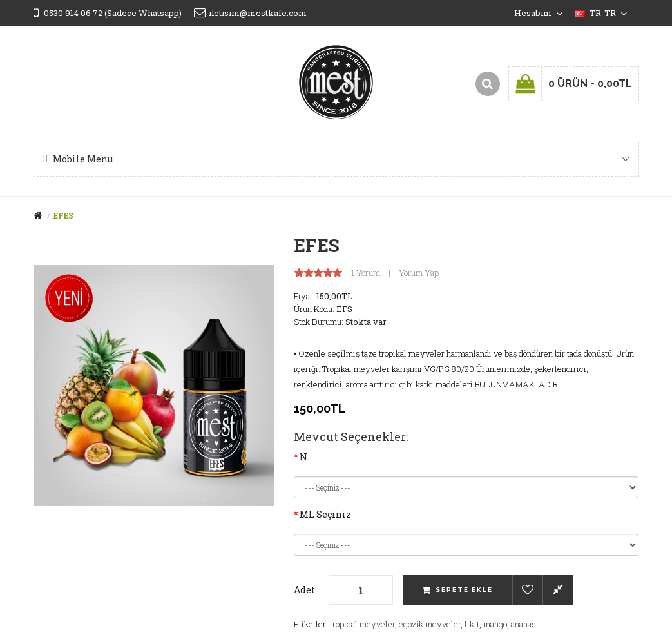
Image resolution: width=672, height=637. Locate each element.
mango (495, 624)
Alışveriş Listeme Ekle (527, 590)
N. (304, 457)
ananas (523, 624)
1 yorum (366, 273)
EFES (63, 215)
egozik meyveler (430, 624)
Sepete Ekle (464, 590)
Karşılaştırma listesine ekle (558, 590)
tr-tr (601, 13)
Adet (304, 590)
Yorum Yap (419, 273)
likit (472, 624)
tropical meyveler (362, 624)
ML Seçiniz (325, 514)
